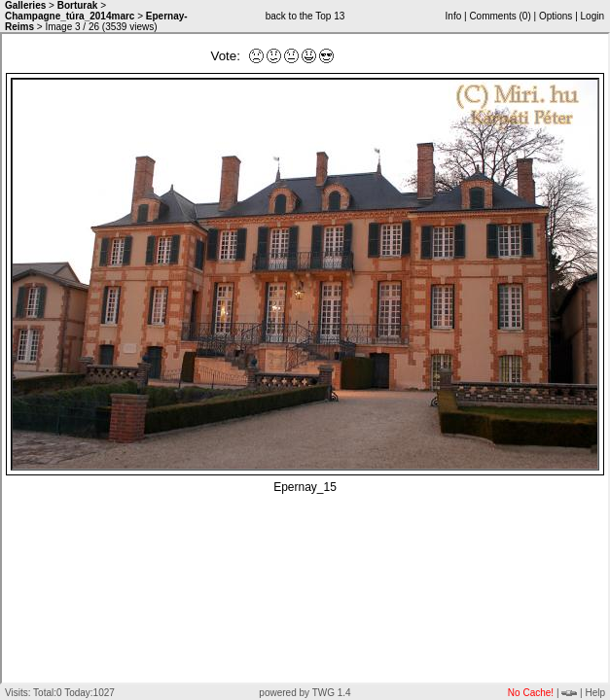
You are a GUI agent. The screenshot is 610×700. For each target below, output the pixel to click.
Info (454, 16)
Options (556, 16)
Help (595, 693)
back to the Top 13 (305, 16)
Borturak (78, 5)
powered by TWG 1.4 (305, 693)
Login (592, 16)
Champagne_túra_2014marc (70, 16)
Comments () (500, 16)
